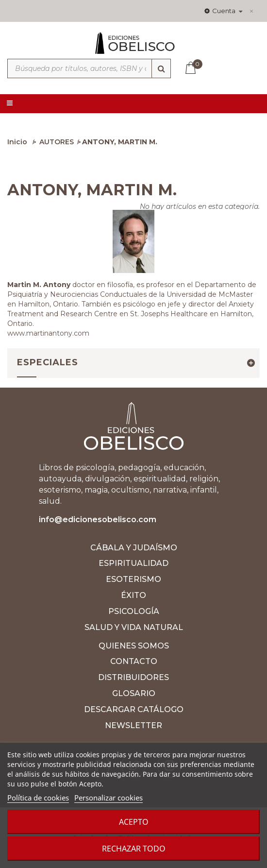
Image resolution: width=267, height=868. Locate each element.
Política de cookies (38, 798)
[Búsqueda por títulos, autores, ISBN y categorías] (89, 68)
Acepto (134, 822)
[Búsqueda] (161, 68)
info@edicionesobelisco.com (98, 519)
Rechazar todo (134, 849)
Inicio (17, 142)
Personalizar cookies (108, 798)
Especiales (48, 362)
